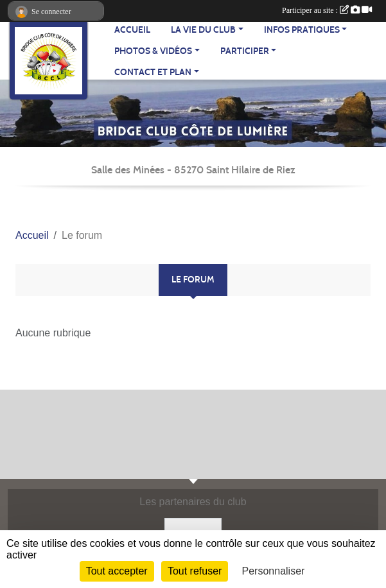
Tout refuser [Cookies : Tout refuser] (195, 571)
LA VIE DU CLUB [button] (203, 30)
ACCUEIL (132, 30)
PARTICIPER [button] (245, 51)
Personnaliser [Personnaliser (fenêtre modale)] (274, 571)
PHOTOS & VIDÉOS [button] (153, 51)
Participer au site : (327, 10)
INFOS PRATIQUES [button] (302, 30)
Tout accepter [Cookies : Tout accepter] (117, 571)
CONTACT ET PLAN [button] (153, 72)
